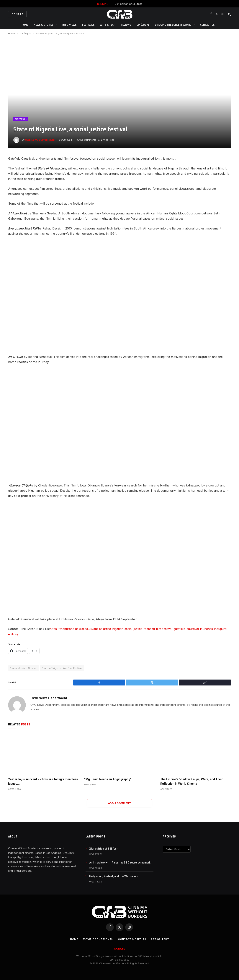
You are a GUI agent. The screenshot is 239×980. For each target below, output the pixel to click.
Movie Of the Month (97, 939)
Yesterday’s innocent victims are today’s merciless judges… (43, 781)
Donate (17, 14)
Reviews (126, 25)
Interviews (69, 25)
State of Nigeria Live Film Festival (62, 668)
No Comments (87, 140)
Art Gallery (161, 939)
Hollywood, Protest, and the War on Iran (114, 876)
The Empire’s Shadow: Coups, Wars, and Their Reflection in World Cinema (192, 781)
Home (25, 25)
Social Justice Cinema (24, 668)
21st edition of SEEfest (128, 4)
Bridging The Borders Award (173, 25)
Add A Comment (119, 803)
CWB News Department (40, 140)
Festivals (88, 25)
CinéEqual (143, 25)
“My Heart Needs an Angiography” (108, 779)
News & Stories (44, 25)
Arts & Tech (108, 25)
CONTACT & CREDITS (132, 939)
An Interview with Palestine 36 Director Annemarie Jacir (120, 862)
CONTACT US (207, 25)
